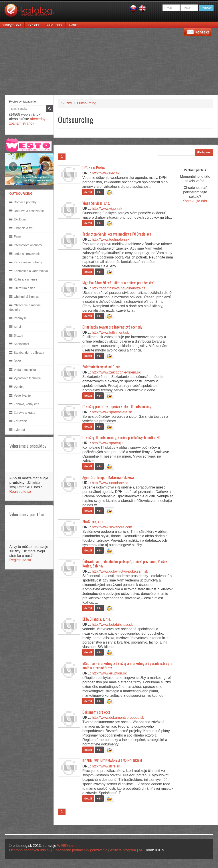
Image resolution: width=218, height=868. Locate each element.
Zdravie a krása (22, 413)
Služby (16, 335)
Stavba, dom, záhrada (27, 353)
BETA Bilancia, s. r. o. (96, 619)
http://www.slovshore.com (112, 527)
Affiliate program (123, 850)
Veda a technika (23, 370)
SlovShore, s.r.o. (93, 522)
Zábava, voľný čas (24, 404)
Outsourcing (87, 103)
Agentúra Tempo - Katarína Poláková (108, 477)
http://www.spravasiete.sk (112, 412)
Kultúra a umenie (23, 279)
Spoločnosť (19, 344)
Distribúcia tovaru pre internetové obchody (112, 327)
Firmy (15, 236)
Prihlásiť (206, 8)
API (141, 850)
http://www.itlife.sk (106, 766)
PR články (33, 25)
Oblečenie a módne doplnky (25, 307)
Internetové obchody (26, 245)
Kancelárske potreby (26, 262)
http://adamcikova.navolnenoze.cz (119, 288)
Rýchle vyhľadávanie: (23, 102)
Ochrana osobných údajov (30, 850)
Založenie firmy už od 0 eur (101, 367)
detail (88, 192)
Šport (15, 361)
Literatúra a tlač (22, 288)
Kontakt (73, 25)
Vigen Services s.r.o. (96, 203)
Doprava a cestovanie (27, 211)
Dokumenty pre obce (96, 712)
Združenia (18, 421)
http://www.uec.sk (106, 173)
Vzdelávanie (20, 396)
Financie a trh (21, 228)
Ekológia (18, 219)
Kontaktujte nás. (195, 201)
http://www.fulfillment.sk (110, 332)
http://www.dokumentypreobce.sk (118, 718)
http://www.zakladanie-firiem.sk (116, 372)
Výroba (16, 387)
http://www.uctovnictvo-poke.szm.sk (120, 571)
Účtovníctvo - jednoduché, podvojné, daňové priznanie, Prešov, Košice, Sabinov (125, 564)
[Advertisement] (109, 62)
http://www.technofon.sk (111, 239)
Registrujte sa (20, 492)
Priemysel (18, 318)
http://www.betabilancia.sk (112, 625)
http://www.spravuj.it (108, 443)
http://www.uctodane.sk (110, 483)
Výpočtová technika (25, 378)
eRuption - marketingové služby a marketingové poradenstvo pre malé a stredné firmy (127, 666)
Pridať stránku (54, 25)
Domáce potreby (23, 202)
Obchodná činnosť (24, 297)
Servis (16, 327)
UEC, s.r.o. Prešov (94, 168)
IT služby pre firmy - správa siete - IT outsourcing (117, 407)
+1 (99, 192)
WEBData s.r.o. (69, 846)
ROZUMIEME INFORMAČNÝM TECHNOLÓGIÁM (112, 761)
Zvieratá (17, 430)
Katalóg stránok (12, 25)
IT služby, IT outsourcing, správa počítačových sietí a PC (121, 438)
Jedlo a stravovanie (25, 254)
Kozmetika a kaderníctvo (29, 271)
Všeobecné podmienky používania (80, 850)
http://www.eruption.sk (109, 673)
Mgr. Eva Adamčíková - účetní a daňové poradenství (118, 283)
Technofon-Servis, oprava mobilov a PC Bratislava (117, 234)
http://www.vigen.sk (107, 209)
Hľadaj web (204, 152)
